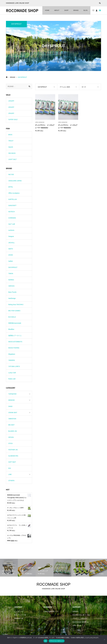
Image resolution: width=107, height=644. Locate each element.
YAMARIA (12, 360)
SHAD (10, 406)
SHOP (66, 10)
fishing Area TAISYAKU (16, 305)
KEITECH (12, 212)
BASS (10, 135)
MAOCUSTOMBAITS (15, 342)
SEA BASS (12, 153)
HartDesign (12, 298)
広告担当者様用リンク (51, 611)
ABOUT (57, 10)
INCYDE (11, 174)
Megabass (12, 354)
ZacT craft (12, 224)
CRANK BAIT (13, 413)
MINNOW (11, 400)
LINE (10, 474)
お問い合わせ (77, 625)
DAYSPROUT (13, 267)
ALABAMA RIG (13, 456)
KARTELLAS (13, 199)
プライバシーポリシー (80, 618)
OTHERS (11, 481)
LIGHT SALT (12, 159)
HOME (47, 10)
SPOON (11, 437)
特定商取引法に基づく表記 (81, 615)
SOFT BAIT (12, 462)
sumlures (11, 230)
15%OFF (11, 101)
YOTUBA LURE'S (14, 366)
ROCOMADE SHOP (22, 10)
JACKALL (12, 243)
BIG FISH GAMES (14, 311)
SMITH (11, 249)
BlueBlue (11, 329)
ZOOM (11, 255)
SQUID (11, 147)
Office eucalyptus (14, 193)
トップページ (19, 611)
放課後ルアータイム (15, 336)
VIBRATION (12, 419)
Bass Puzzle (12, 292)
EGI (10, 468)
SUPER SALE (13, 119)
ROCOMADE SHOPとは (81, 622)
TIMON (11, 274)
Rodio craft (12, 379)
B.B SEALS (12, 317)
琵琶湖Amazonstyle (15, 323)
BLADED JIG (13, 431)
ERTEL (11, 187)
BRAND (76, 10)
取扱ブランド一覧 (20, 615)
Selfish (11, 261)
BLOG (86, 10)
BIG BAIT (11, 425)
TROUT (11, 141)
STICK (11, 443)
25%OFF (11, 113)
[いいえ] (104, 640)
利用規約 (75, 611)
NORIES (11, 280)
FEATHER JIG (13, 450)
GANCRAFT (12, 205)
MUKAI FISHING (14, 348)
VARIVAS (11, 286)
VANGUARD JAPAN (15, 181)
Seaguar (11, 236)
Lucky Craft (12, 373)
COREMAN (12, 218)
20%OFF (11, 107)
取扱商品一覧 (19, 618)
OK (46, 641)
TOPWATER (12, 394)
